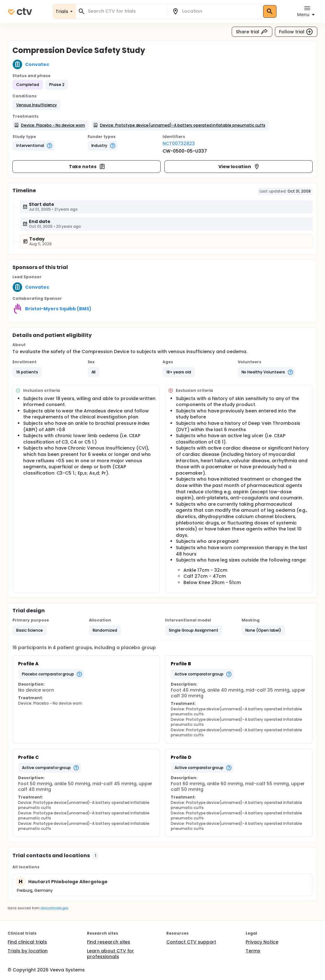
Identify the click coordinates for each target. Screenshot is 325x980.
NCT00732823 (179, 143)
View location (239, 167)
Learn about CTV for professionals (110, 954)
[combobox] (125, 11)
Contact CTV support (191, 942)
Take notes (87, 167)
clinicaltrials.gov (54, 908)
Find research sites (109, 942)
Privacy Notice (262, 942)
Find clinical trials (27, 942)
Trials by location (28, 951)
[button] (36, 105)
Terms (253, 951)
